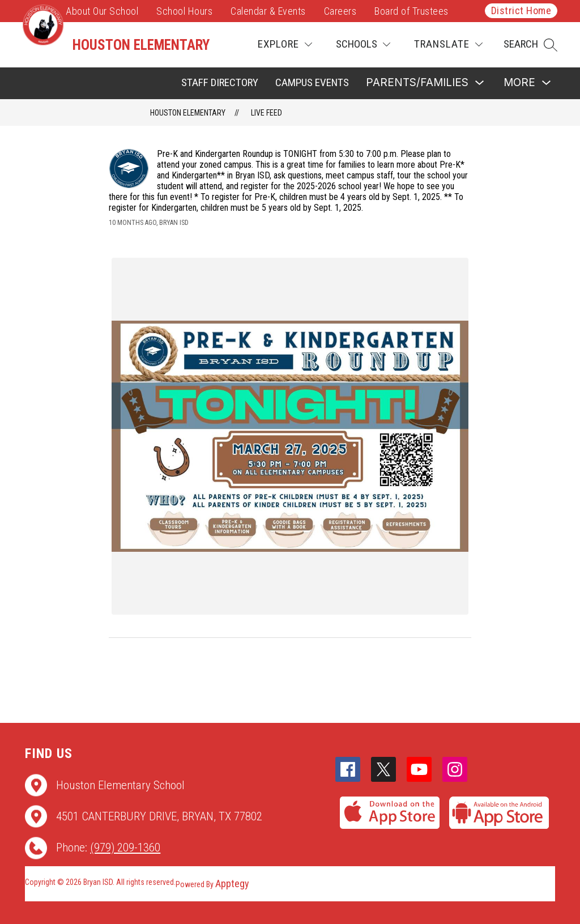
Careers (340, 11)
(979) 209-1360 (125, 848)
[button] (530, 45)
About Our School (102, 11)
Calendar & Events (268, 11)
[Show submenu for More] (519, 83)
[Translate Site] (448, 44)
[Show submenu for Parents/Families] (417, 83)
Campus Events (312, 82)
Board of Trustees (411, 11)
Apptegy (232, 883)
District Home (521, 10)
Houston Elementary (188, 113)
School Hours (184, 11)
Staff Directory (220, 82)
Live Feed (266, 113)
